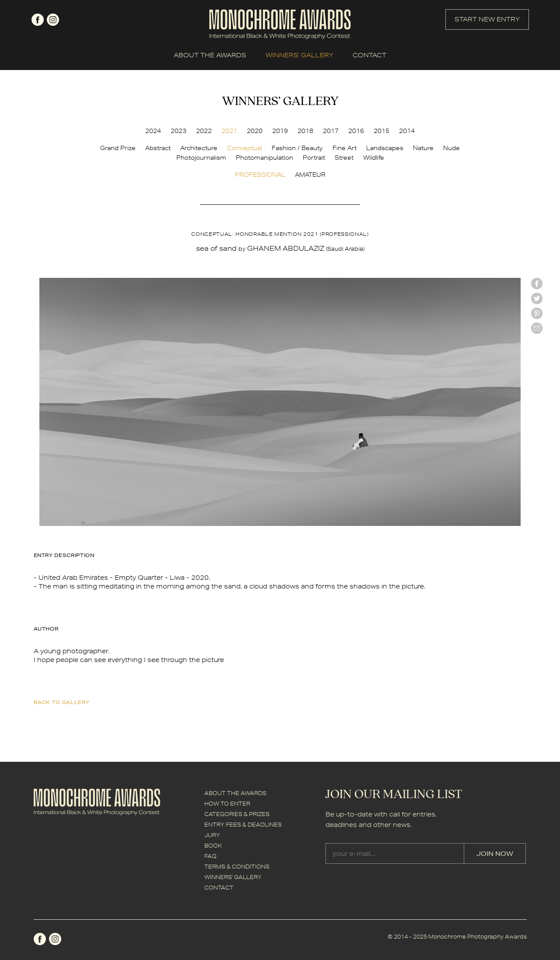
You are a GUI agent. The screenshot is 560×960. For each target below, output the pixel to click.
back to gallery (62, 702)
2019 (280, 131)
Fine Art (345, 148)
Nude (451, 148)
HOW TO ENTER (227, 804)
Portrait (314, 158)
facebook (38, 20)
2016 (356, 131)
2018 (305, 131)
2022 (204, 131)
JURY (212, 835)
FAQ (210, 856)
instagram (53, 20)
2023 (178, 131)
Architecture (199, 148)
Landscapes (385, 148)
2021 (229, 131)
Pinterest (537, 313)
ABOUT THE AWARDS (210, 55)
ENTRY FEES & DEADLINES (243, 825)
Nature (423, 148)
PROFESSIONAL (260, 175)
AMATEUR (310, 175)
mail (537, 328)
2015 (381, 131)
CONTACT (369, 55)
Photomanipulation (264, 158)
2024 (153, 131)
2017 (331, 131)
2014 (407, 131)
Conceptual (245, 148)
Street (344, 158)
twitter (537, 298)
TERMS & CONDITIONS (237, 867)
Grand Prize (118, 148)
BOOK (213, 846)
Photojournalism (201, 158)
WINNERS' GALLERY (299, 55)
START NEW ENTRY (487, 19)
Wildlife (374, 158)
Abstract (158, 148)
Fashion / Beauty (297, 148)
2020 (255, 131)
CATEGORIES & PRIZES (237, 814)
